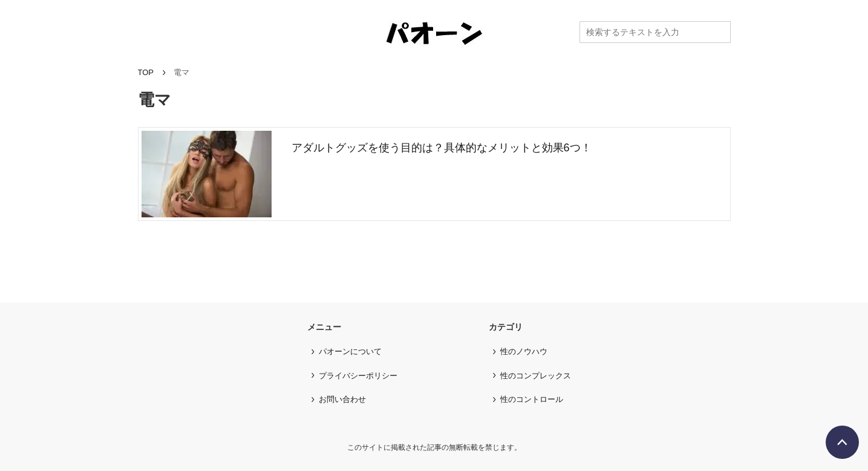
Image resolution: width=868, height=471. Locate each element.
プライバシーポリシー (358, 376)
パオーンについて (350, 351)
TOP (146, 72)
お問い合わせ (342, 399)
